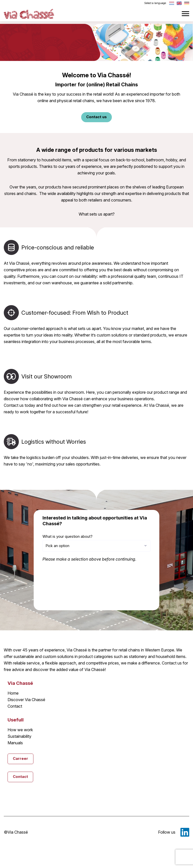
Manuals (15, 743)
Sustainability (19, 736)
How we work (20, 730)
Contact (15, 706)
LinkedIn (185, 832)
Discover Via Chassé (26, 700)
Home (13, 693)
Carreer (20, 758)
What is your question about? (67, 536)
